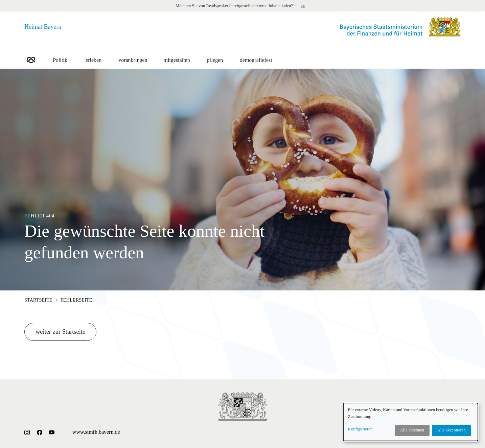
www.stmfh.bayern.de (96, 432)
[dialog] (411, 422)
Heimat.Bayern (43, 27)
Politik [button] (60, 56)
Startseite (38, 300)
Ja (303, 5)
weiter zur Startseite (60, 332)
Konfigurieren (360, 429)
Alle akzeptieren (452, 430)
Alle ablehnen (412, 430)
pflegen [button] (215, 56)
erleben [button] (94, 56)
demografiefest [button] (256, 56)
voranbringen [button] (133, 56)
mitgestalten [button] (177, 56)
